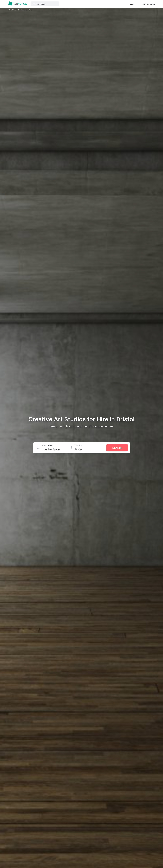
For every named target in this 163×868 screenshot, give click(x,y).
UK (9, 10)
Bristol (14, 10)
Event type (47, 445)
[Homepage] (18, 4)
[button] (45, 4)
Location (79, 445)
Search (117, 448)
